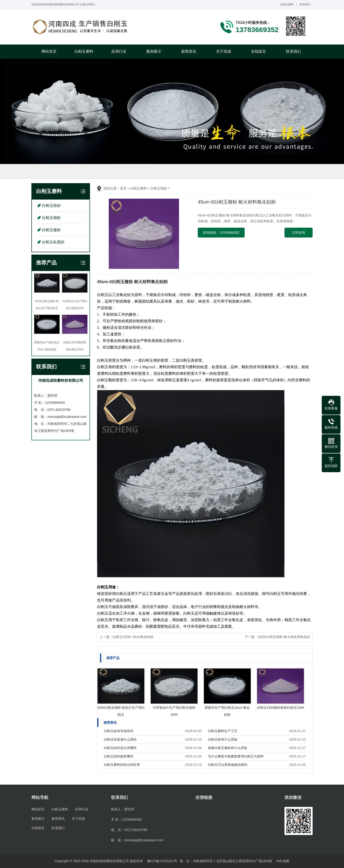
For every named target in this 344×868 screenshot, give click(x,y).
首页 (123, 188)
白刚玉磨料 (287, 4)
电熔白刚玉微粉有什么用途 (228, 748)
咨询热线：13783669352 (221, 233)
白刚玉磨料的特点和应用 (122, 765)
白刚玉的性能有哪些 (119, 756)
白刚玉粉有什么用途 (223, 739)
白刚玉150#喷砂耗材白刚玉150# (280, 708)
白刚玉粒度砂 (53, 242)
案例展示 (154, 51)
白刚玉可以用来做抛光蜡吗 (228, 765)
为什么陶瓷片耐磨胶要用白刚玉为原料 (236, 756)
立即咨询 (299, 233)
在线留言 (258, 51)
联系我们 (305, 4)
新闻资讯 (189, 51)
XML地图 (283, 861)
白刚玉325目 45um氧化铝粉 (133, 637)
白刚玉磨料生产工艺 (223, 731)
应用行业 (119, 51)
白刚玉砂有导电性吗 (119, 731)
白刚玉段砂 (51, 206)
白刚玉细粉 (51, 218)
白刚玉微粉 (51, 230)
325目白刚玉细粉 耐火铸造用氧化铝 (284, 637)
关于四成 (224, 51)
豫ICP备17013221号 (162, 861)
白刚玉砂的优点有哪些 (120, 748)
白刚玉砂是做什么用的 (120, 739)
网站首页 (49, 51)
